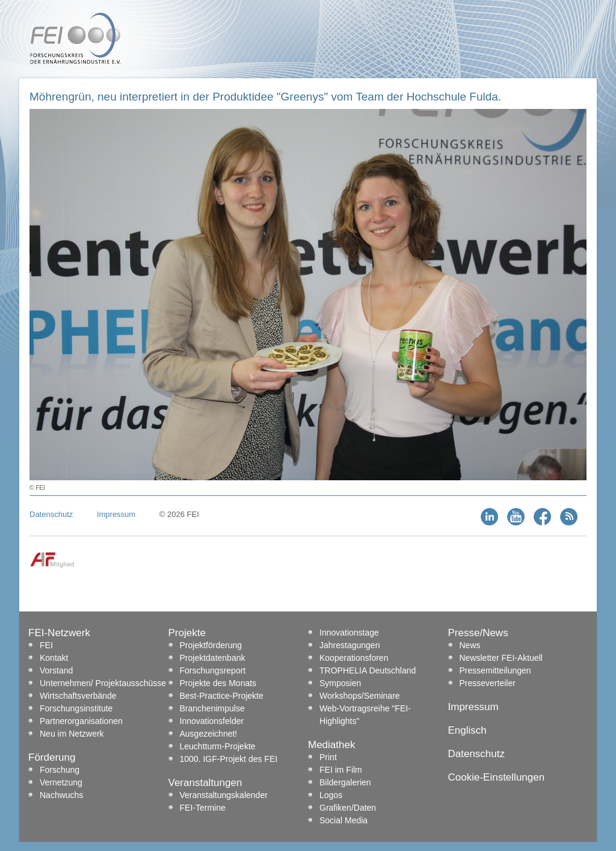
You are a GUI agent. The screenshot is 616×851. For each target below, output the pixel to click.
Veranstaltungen (205, 783)
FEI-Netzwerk (59, 633)
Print (328, 757)
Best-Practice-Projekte (222, 696)
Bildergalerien (345, 782)
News (470, 645)
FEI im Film (341, 770)
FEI (46, 645)
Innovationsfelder (212, 721)
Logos (331, 795)
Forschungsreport (213, 670)
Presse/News (478, 633)
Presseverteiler (488, 683)
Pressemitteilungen (495, 670)
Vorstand (56, 670)
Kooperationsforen (354, 658)
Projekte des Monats (218, 683)
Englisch (467, 730)
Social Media (343, 820)
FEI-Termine (203, 808)
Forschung (60, 770)
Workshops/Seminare (360, 696)
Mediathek (331, 745)
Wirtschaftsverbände (78, 696)
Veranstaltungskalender (224, 795)
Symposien (340, 683)
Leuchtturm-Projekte (218, 746)
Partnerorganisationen (81, 721)
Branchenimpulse (212, 708)
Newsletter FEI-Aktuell (501, 658)
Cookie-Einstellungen (497, 777)
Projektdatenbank (213, 658)
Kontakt (54, 658)
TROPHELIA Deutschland (368, 670)
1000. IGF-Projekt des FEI (229, 759)
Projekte (187, 633)
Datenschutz (51, 514)
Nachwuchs (61, 795)
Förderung (52, 757)
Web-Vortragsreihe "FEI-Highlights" (365, 715)
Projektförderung (211, 645)
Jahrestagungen (350, 645)
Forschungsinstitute (76, 708)
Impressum (116, 514)
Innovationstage (349, 633)
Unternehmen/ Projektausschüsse (103, 683)
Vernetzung (61, 782)
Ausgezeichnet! (209, 734)
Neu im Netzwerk (72, 734)
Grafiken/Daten (348, 808)
